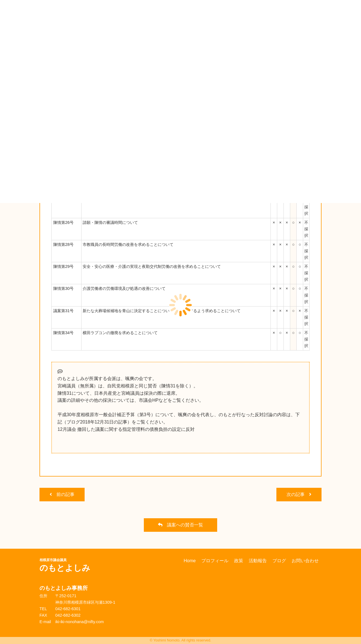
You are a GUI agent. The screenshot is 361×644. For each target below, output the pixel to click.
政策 (239, 561)
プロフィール (215, 561)
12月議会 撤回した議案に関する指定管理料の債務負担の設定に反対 (126, 429)
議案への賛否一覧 (180, 525)
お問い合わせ (305, 561)
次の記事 (299, 494)
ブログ (279, 561)
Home (190, 561)
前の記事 (62, 494)
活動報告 (258, 561)
